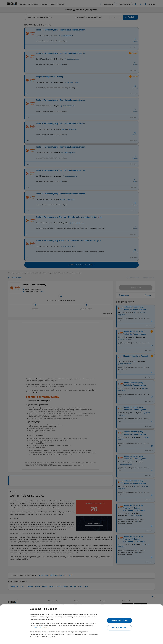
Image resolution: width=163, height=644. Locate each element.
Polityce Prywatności (41, 628)
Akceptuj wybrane (119, 628)
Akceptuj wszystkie (119, 621)
